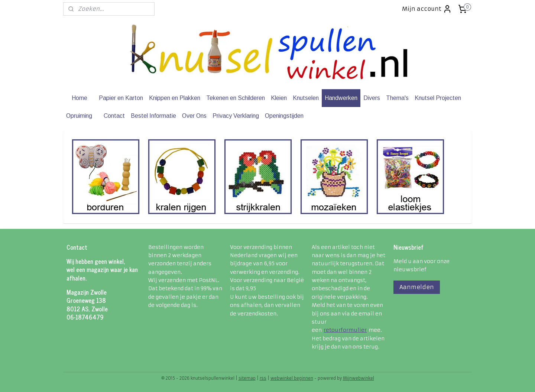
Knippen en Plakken (175, 98)
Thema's (397, 98)
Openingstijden (284, 116)
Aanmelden (417, 287)
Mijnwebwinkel (359, 378)
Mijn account (427, 9)
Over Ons (194, 116)
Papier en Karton (121, 98)
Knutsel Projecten (438, 98)
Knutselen (306, 98)
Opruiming (79, 116)
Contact (114, 116)
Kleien (279, 98)
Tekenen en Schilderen (236, 98)
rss (263, 378)
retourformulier (345, 330)
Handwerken (341, 98)
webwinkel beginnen (292, 378)
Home (80, 98)
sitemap (247, 378)
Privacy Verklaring (236, 116)
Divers (372, 98)
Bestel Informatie (153, 116)
